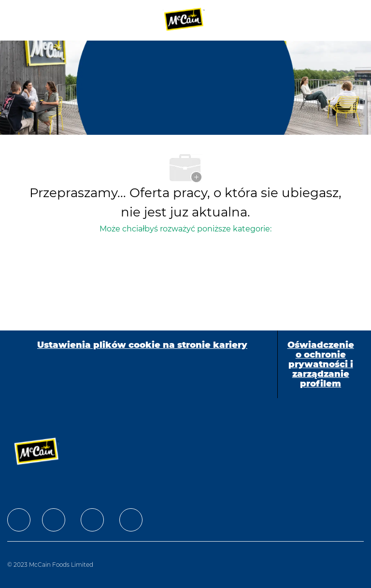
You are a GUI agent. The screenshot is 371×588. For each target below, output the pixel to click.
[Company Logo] (185, 20)
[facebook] (19, 520)
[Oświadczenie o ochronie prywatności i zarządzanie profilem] (321, 364)
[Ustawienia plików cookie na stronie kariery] (142, 364)
